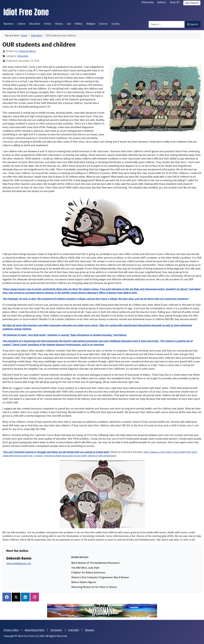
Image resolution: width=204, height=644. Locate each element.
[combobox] (167, 24)
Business (9, 24)
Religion (91, 24)
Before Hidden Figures (84, 582)
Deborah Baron (19, 558)
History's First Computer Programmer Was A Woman (100, 577)
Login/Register (192, 3)
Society (115, 24)
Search (192, 24)
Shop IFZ (175, 2)
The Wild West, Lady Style (85, 568)
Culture (21, 24)
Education (35, 24)
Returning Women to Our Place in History (94, 587)
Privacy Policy (11, 630)
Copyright (74, 630)
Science (103, 24)
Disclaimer (56, 630)
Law (69, 24)
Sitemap (89, 630)
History (59, 24)
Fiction (48, 24)
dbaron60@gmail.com (19, 564)
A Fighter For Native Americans (88, 573)
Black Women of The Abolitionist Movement (95, 563)
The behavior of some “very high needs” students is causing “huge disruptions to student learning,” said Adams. (65, 335)
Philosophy (148, 2)
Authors (162, 2)
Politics (79, 24)
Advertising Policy (35, 630)
